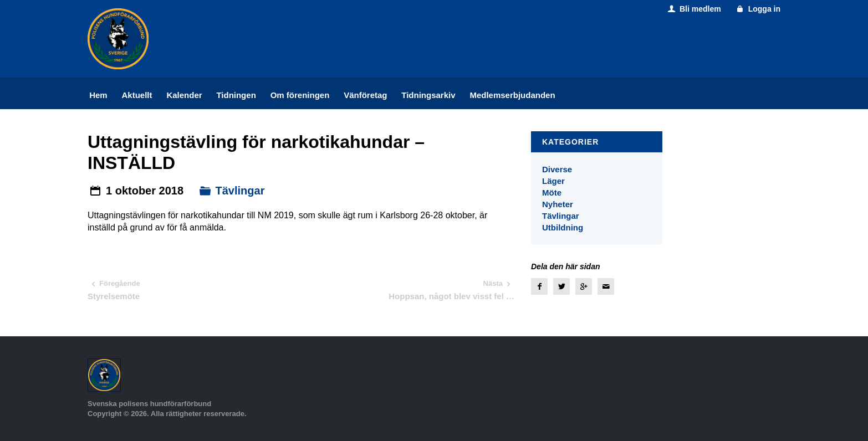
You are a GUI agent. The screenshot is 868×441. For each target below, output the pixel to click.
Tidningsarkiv (428, 95)
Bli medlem (693, 9)
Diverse (557, 169)
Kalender (184, 95)
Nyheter (558, 204)
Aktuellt (137, 95)
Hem (98, 95)
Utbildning (563, 227)
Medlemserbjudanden (512, 95)
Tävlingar (240, 191)
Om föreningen (300, 95)
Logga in (757, 9)
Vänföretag (365, 95)
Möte (552, 193)
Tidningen (236, 95)
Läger (553, 181)
